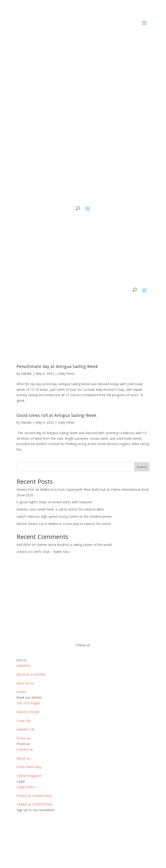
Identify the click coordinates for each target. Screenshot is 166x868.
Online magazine (29, 776)
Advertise (24, 665)
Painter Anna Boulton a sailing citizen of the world (74, 545)
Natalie (26, 373)
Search (142, 467)
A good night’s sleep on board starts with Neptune (54, 502)
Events (22, 692)
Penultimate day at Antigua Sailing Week (57, 366)
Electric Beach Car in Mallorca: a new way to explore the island (64, 524)
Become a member (31, 674)
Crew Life (24, 721)
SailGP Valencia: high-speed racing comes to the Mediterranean (64, 516)
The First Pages (28, 703)
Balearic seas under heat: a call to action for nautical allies (60, 509)
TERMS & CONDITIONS (35, 804)
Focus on (24, 738)
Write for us (25, 683)
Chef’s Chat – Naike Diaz (51, 552)
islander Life (26, 729)
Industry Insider (28, 712)
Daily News (66, 373)
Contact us (25, 749)
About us (23, 758)
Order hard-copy (29, 767)
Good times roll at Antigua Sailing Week (56, 415)
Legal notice (26, 787)
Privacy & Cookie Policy (34, 796)
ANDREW (24, 545)
